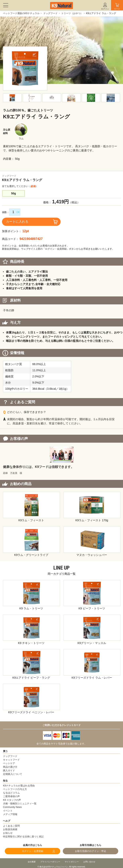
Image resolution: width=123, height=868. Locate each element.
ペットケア (9, 763)
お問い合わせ (89, 862)
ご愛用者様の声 (11, 796)
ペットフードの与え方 (15, 789)
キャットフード (11, 760)
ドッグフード (50, 13)
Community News (12, 807)
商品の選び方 (10, 767)
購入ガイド (9, 771)
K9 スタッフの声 (12, 800)
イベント (8, 811)
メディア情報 (10, 814)
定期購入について (13, 774)
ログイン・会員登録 (32, 851)
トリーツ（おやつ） (72, 13)
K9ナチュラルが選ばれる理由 (19, 786)
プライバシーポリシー (50, 862)
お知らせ (8, 833)
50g (14, 193)
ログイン (105, 9)
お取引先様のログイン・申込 (91, 851)
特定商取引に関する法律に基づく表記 (23, 837)
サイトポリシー (72, 862)
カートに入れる (17, 222)
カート (117, 9)
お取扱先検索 (10, 829)
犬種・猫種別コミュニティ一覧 (20, 804)
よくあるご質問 (11, 826)
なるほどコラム (11, 793)
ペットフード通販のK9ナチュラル (21, 13)
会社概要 (32, 862)
